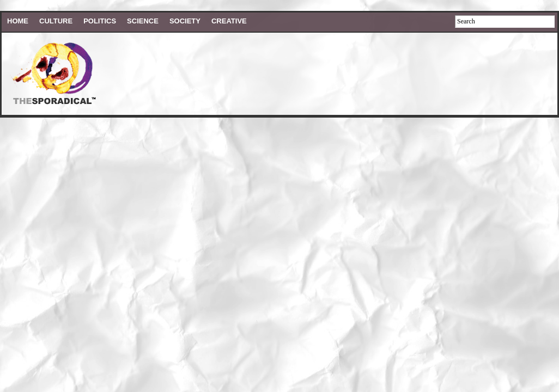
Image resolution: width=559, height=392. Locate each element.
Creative (229, 21)
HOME (18, 21)
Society (185, 21)
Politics (100, 21)
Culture (56, 21)
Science (143, 21)
